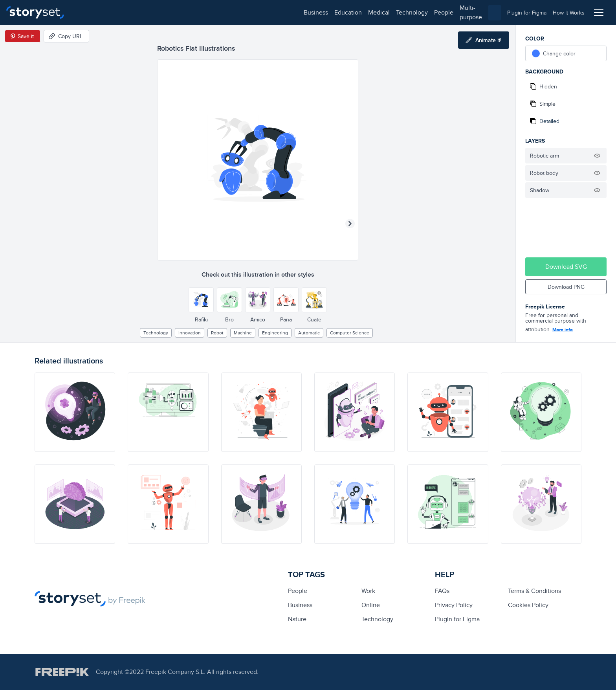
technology (185, 12)
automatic (309, 333)
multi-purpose (252, 12)
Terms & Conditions (534, 591)
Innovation (190, 333)
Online (371, 605)
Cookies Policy (528, 605)
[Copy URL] (66, 36)
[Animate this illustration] (484, 40)
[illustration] (75, 412)
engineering (275, 333)
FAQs (442, 591)
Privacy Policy (454, 605)
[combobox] (389, 13)
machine (243, 333)
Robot (217, 333)
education (121, 12)
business (89, 12)
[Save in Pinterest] (23, 36)
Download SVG (566, 267)
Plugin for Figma (457, 619)
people (217, 12)
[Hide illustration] (597, 156)
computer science (350, 333)
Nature (297, 619)
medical (152, 12)
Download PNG (566, 287)
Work (368, 591)
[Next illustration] (350, 224)
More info (563, 330)
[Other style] (201, 300)
